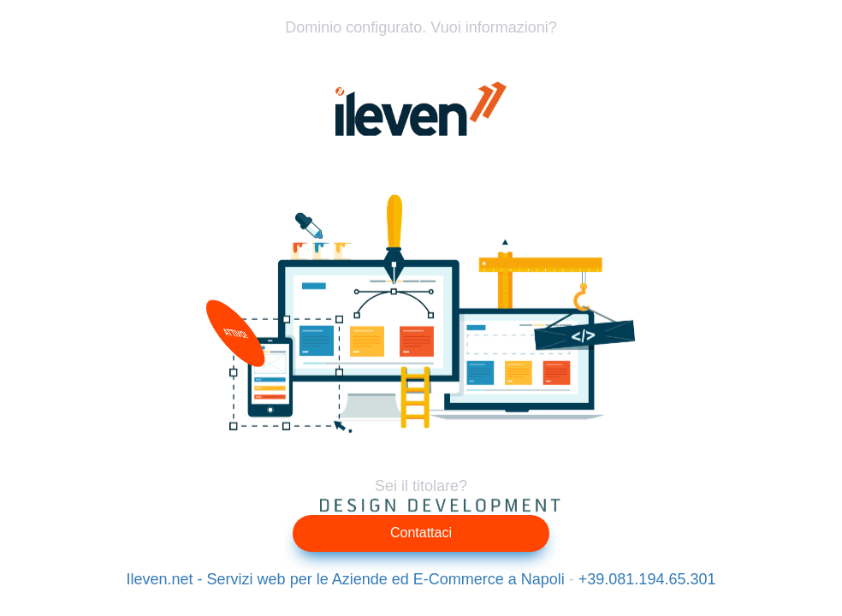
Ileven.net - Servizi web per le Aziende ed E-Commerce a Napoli (346, 579)
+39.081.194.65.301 (647, 579)
